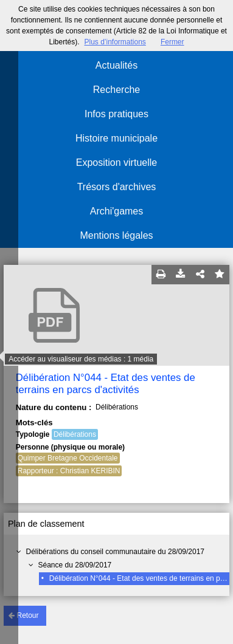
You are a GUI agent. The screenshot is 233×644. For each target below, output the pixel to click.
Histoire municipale (117, 138)
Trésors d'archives (117, 187)
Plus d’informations (115, 42)
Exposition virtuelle (117, 163)
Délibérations (75, 434)
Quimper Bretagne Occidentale (68, 458)
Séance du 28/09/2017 (75, 565)
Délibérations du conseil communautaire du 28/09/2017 (116, 552)
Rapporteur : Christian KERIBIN (69, 471)
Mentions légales (116, 235)
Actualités (117, 65)
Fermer (172, 42)
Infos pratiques (117, 114)
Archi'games (117, 211)
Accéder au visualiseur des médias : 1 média (81, 359)
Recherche (117, 90)
